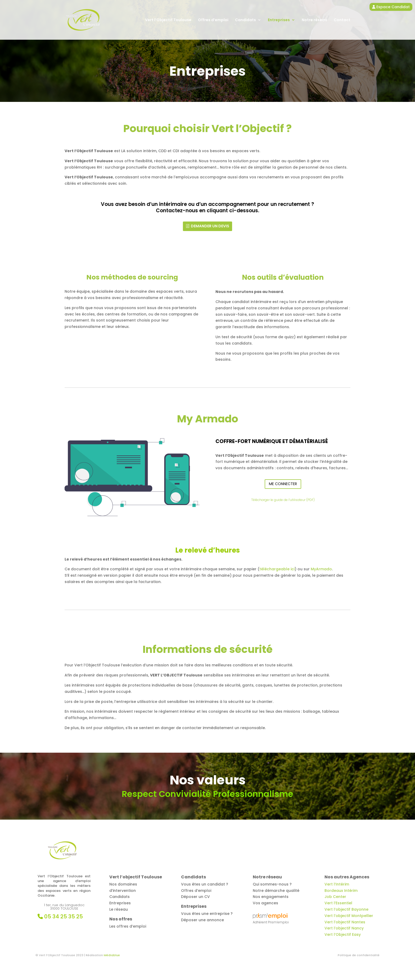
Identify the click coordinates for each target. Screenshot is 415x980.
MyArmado (321, 569)
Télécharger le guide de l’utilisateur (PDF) (283, 500)
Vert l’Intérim (337, 884)
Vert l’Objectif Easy (343, 934)
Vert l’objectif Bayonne (346, 909)
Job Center (335, 897)
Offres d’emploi (213, 20)
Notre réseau (314, 20)
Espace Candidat (391, 7)
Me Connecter (283, 484)
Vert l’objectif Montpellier (349, 916)
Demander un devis (210, 226)
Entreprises (279, 20)
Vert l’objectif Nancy (344, 928)
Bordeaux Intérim (341, 891)
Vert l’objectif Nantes (345, 922)
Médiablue (112, 955)
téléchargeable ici (277, 569)
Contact (342, 20)
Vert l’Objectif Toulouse (168, 20)
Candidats (245, 20)
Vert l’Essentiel (338, 903)
